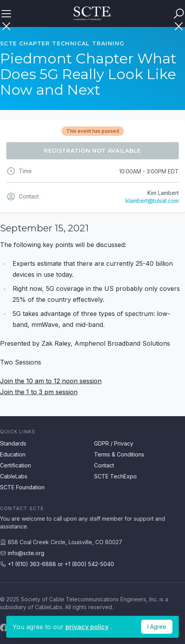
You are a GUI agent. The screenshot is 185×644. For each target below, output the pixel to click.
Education (13, 454)
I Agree (157, 627)
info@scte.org (26, 553)
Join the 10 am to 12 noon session (51, 381)
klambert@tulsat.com (152, 201)
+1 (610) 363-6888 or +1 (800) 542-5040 (61, 564)
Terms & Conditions (119, 454)
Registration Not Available (92, 151)
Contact (104, 465)
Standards (13, 443)
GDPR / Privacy (114, 443)
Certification (15, 465)
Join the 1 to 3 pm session (39, 392)
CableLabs (14, 476)
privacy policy (87, 627)
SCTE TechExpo (115, 476)
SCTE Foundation (22, 487)
